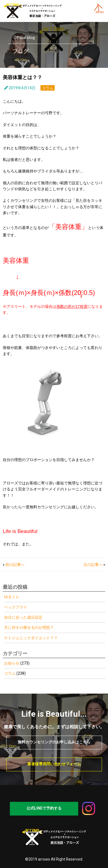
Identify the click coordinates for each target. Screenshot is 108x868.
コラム (48, 88)
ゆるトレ (12, 597)
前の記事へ (15, 565)
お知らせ (12, 663)
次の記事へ (93, 565)
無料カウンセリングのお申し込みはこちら (54, 742)
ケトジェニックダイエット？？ (31, 638)
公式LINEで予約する (44, 808)
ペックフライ (16, 607)
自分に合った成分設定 (23, 617)
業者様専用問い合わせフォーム (54, 764)
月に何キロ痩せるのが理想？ (29, 627)
